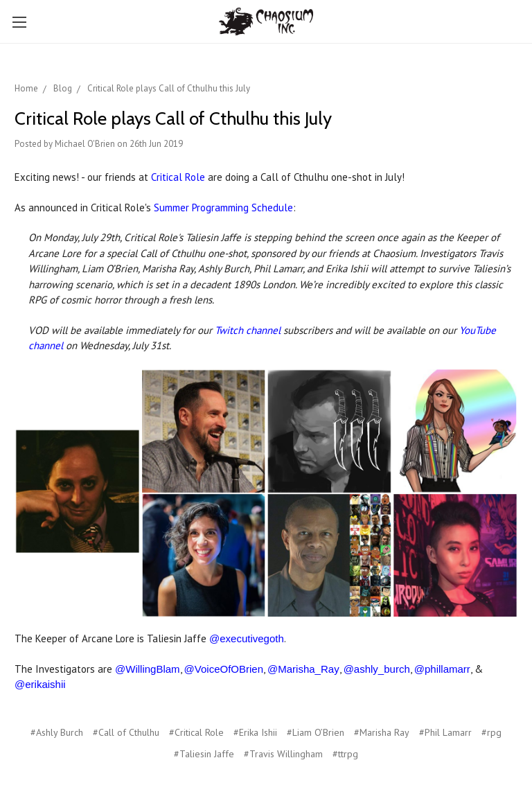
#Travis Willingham (283, 754)
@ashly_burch (377, 669)
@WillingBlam (148, 669)
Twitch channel (248, 330)
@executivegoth (247, 638)
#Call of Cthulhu (126, 732)
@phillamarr (442, 669)
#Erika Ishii (255, 732)
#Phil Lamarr (445, 732)
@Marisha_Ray (303, 669)
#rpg (491, 732)
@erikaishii (40, 684)
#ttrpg (345, 754)
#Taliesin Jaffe (204, 754)
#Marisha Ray (382, 732)
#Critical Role (196, 732)
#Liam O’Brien (316, 732)
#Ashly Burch (57, 732)
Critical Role (178, 177)
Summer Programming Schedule (223, 208)
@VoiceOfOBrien (224, 669)
